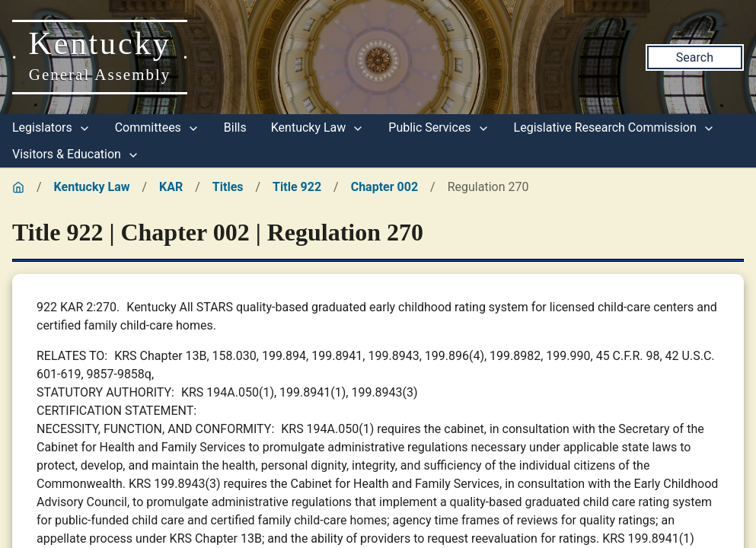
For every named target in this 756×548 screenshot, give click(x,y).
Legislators (51, 127)
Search (695, 57)
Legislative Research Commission (614, 127)
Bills (235, 127)
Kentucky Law (318, 127)
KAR (171, 187)
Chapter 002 (384, 187)
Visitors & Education (76, 154)
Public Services (439, 127)
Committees (157, 127)
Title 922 (297, 187)
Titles (228, 187)
